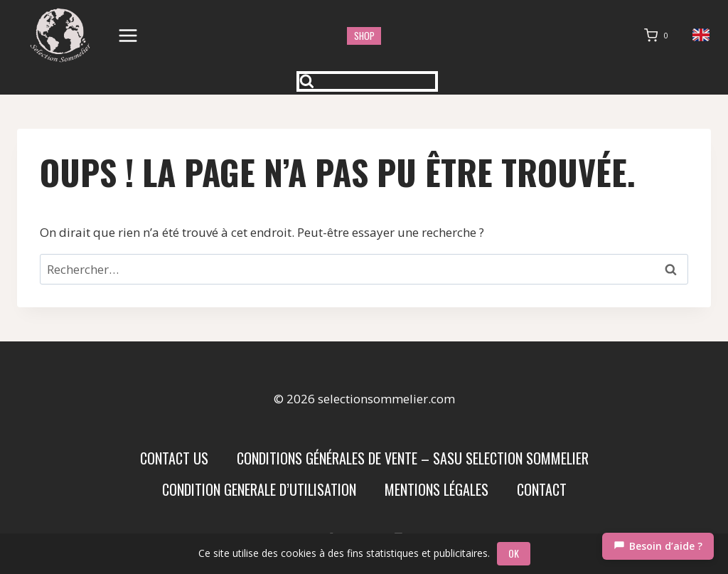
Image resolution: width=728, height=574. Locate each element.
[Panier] (659, 36)
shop (364, 36)
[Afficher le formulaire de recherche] (368, 81)
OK (514, 553)
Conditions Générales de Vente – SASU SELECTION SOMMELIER (413, 458)
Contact (542, 489)
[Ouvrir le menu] (128, 35)
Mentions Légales (437, 489)
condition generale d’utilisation (259, 489)
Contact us (174, 458)
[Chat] (658, 546)
